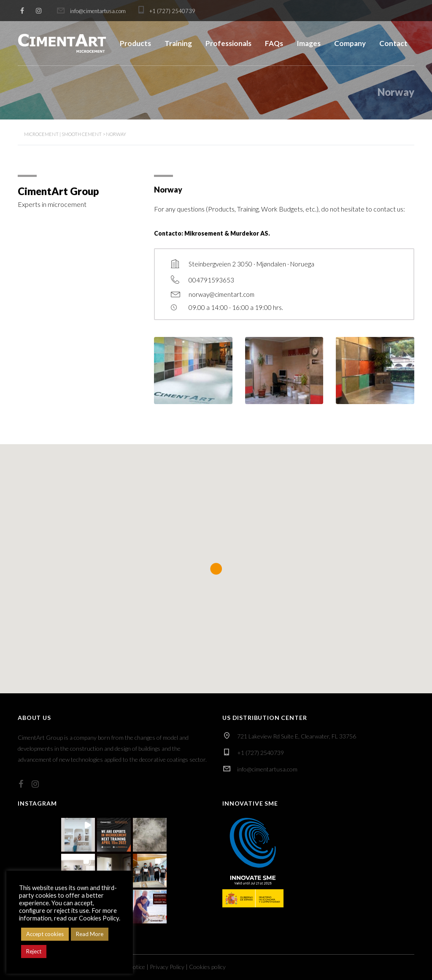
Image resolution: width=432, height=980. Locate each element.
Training (178, 43)
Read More (90, 934)
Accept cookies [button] (45, 934)
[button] (78, 835)
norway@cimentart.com (221, 294)
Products (135, 43)
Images (309, 43)
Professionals (228, 43)
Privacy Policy (167, 967)
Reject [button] (34, 951)
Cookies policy (207, 967)
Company (350, 43)
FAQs (274, 43)
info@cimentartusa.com (267, 769)
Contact (393, 43)
